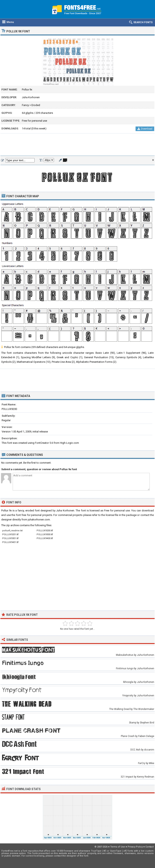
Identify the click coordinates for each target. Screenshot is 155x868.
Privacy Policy (135, 847)
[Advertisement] (77, 145)
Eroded (36, 105)
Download (145, 129)
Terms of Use (118, 847)
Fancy (25, 105)
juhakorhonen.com (39, 520)
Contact (149, 847)
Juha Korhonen (31, 97)
